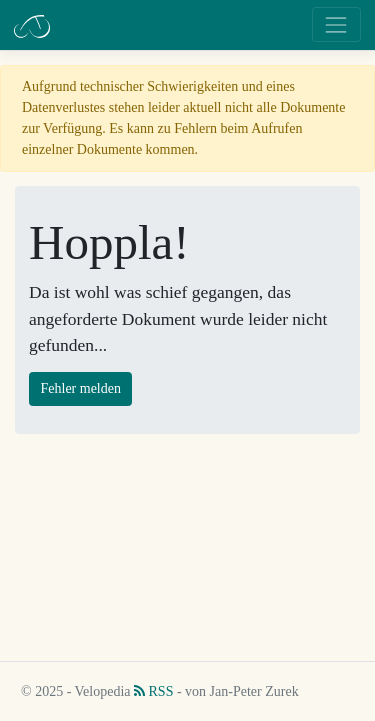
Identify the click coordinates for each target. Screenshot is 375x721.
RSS (153, 691)
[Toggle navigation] (336, 24)
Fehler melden (81, 388)
